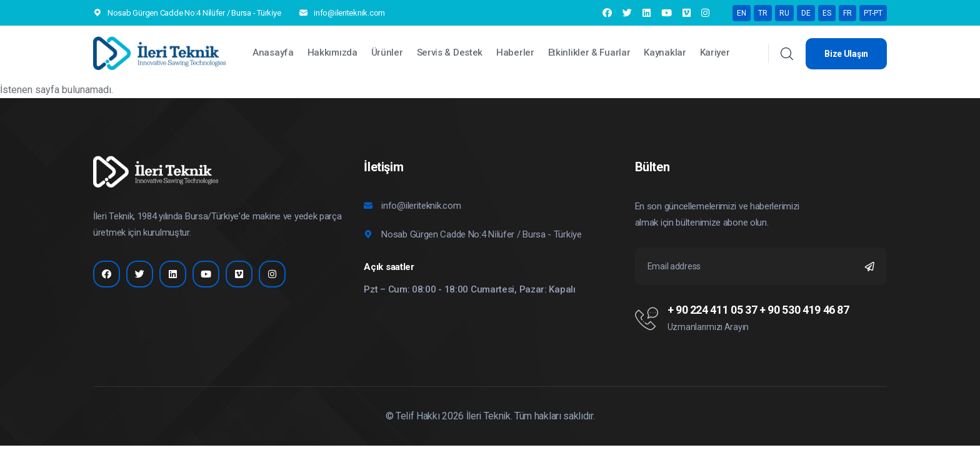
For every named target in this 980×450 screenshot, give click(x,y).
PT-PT (873, 13)
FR (847, 13)
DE (806, 13)
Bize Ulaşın (846, 54)
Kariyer (715, 52)
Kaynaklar (665, 52)
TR (763, 13)
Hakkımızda (332, 52)
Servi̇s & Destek (450, 52)
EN (742, 13)
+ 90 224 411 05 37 (712, 310)
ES (827, 13)
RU (784, 13)
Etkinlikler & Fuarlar (589, 52)
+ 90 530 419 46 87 (804, 310)
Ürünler (387, 52)
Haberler (515, 52)
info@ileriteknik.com (349, 13)
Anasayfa (273, 52)
